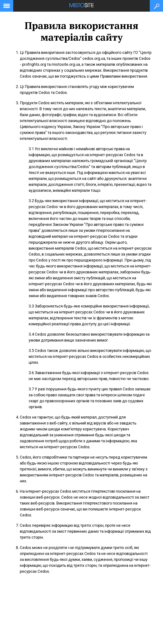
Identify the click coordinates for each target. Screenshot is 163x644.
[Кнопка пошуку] (156, 6)
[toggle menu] (7, 5)
